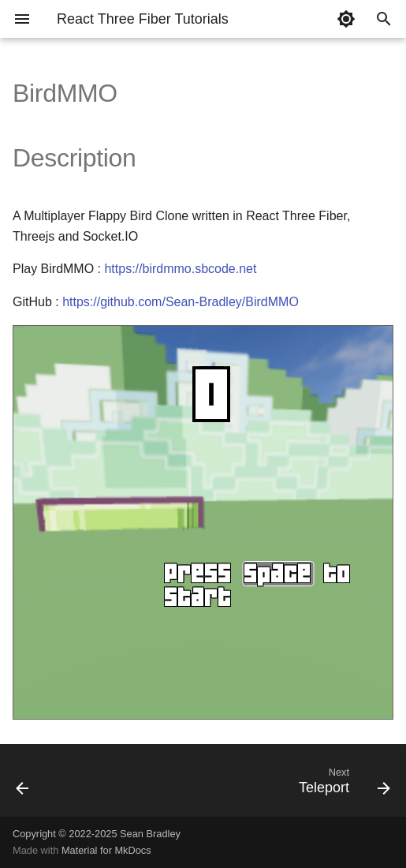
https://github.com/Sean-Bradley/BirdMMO (181, 302)
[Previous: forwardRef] (23, 785)
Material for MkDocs (106, 850)
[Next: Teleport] (342, 785)
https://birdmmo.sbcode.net (180, 269)
